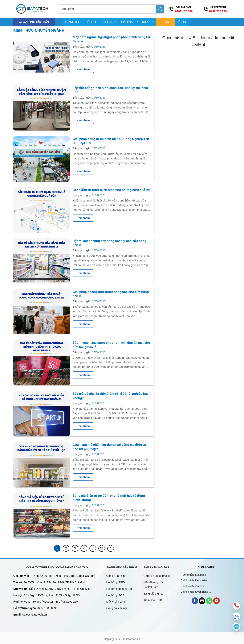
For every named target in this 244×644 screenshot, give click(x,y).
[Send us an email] (202, 601)
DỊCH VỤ (110, 22)
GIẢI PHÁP (130, 22)
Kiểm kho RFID (153, 600)
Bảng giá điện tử (154, 594)
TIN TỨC (165, 22)
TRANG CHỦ (73, 22)
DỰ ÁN (148, 22)
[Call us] (209, 601)
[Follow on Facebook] (195, 601)
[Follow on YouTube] (216, 601)
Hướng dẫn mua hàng (193, 575)
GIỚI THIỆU (91, 22)
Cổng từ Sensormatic (157, 576)
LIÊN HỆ (182, 22)
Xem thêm (83, 69)
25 (102, 548)
